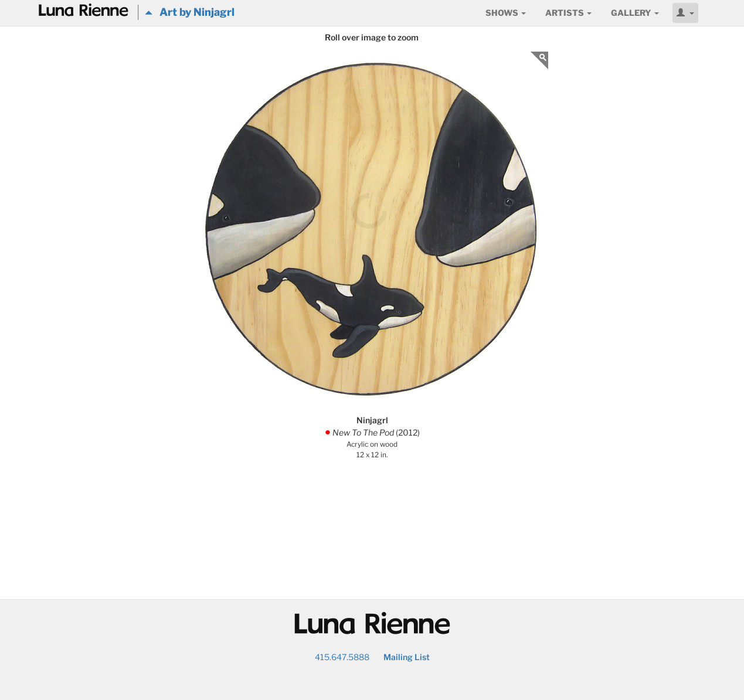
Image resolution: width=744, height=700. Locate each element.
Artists (568, 13)
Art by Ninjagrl (190, 12)
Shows (506, 13)
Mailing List (407, 657)
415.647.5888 (342, 657)
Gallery (635, 13)
